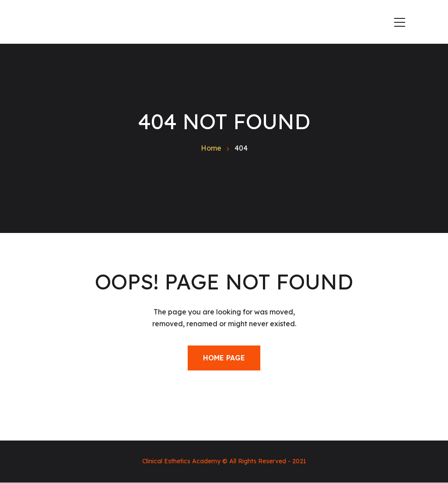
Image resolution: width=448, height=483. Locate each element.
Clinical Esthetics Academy (181, 461)
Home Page (224, 358)
